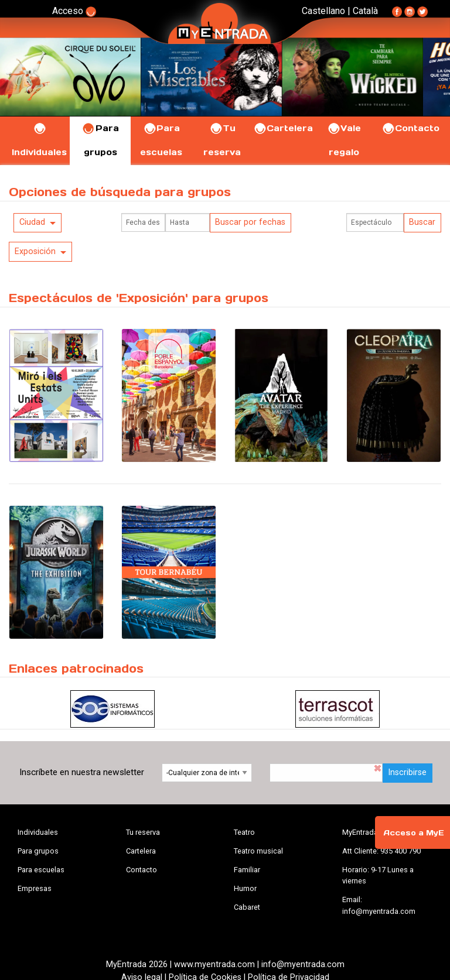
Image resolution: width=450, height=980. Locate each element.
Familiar (247, 870)
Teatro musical (258, 851)
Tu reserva (143, 832)
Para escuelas (41, 870)
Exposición (35, 251)
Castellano (323, 11)
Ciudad (32, 222)
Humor (245, 888)
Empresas (35, 888)
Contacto (410, 128)
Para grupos (38, 851)
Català (365, 11)
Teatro (244, 832)
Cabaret (247, 907)
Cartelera (283, 128)
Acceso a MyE (414, 833)
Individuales (38, 832)
